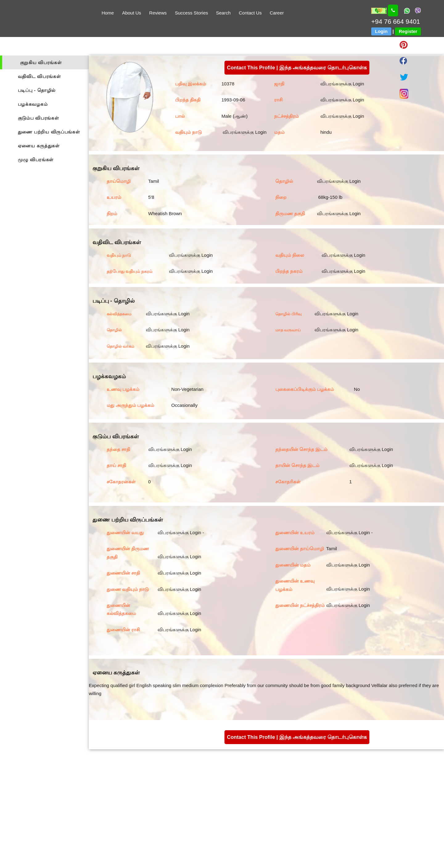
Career (277, 13)
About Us (132, 13)
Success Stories (191, 13)
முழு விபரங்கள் (36, 160)
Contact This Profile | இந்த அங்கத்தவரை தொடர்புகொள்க (297, 68)
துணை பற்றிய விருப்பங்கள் (49, 132)
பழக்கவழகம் (33, 104)
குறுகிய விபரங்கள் (41, 62)
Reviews (158, 13)
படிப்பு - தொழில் (37, 90)
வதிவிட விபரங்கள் (39, 76)
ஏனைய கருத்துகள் (39, 146)
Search (223, 13)
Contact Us (250, 13)
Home (108, 13)
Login (381, 31)
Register (408, 31)
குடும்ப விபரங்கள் (39, 118)
